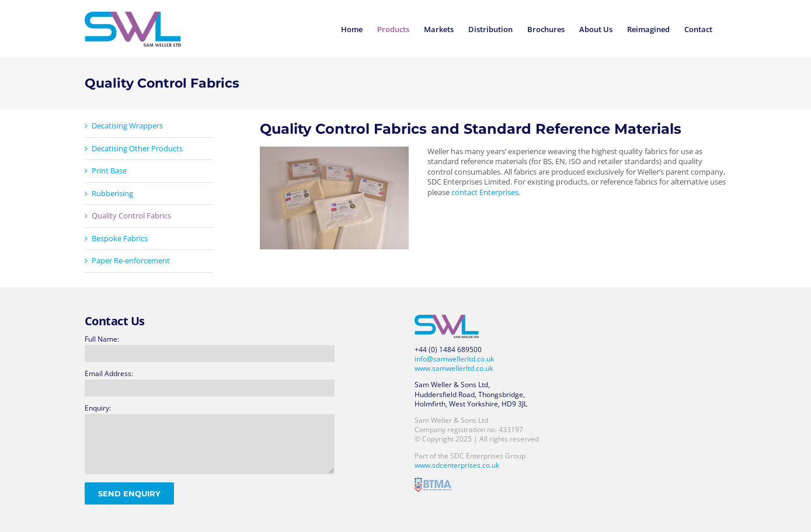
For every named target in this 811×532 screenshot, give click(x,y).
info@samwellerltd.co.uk (454, 359)
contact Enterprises (485, 192)
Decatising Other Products (137, 148)
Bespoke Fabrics (120, 238)
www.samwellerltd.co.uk (454, 368)
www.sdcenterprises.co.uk (457, 465)
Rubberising (112, 193)
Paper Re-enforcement (131, 260)
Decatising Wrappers (127, 126)
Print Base (109, 171)
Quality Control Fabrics (131, 215)
